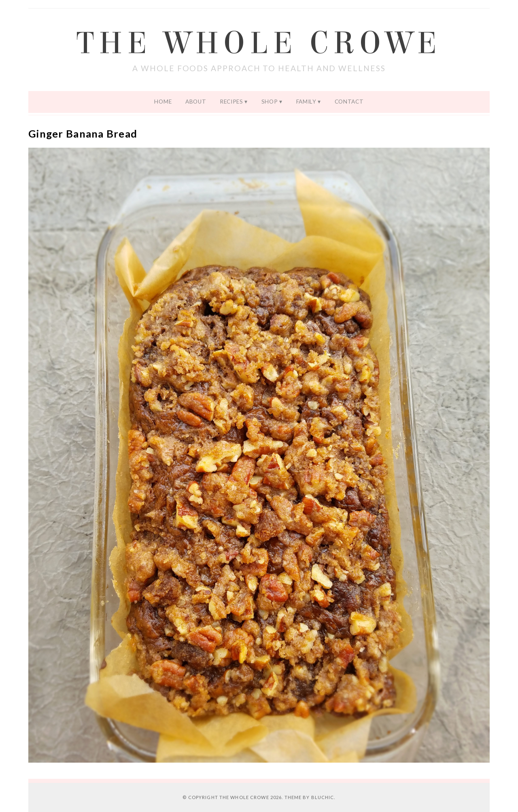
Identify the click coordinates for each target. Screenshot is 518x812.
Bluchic (323, 797)
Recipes (231, 102)
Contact (349, 102)
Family (306, 102)
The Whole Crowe (259, 43)
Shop (270, 102)
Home (163, 102)
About (196, 102)
